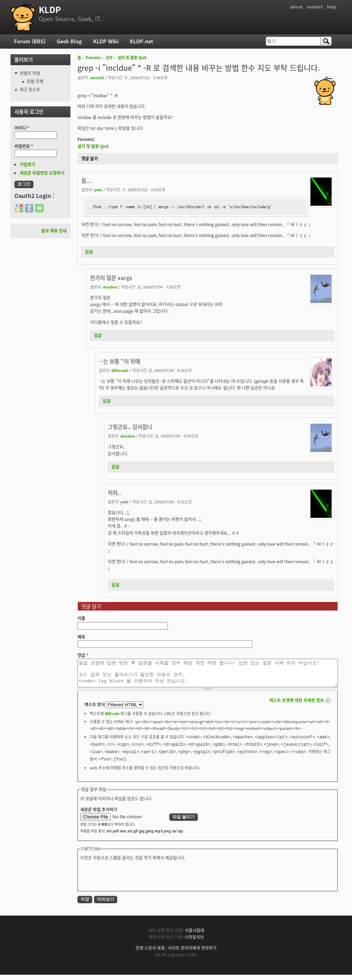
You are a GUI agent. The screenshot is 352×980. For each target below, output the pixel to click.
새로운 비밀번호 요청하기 (42, 173)
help (332, 7)
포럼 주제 (35, 81)
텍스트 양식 (95, 710)
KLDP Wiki (106, 41)
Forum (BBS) (30, 41)
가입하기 (27, 165)
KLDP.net (142, 41)
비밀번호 (24, 146)
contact (315, 7)
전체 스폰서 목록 (150, 953)
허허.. (114, 493)
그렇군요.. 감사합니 (130, 427)
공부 (109, 58)
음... (86, 181)
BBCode (112, 719)
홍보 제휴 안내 (54, 231)
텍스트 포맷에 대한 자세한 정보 (297, 706)
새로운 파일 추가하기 (99, 815)
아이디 (22, 128)
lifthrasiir (120, 370)
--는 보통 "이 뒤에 (120, 361)
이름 (81, 618)
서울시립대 (194, 936)
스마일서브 (194, 942)
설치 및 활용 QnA (132, 58)
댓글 (83, 655)
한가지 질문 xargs (111, 278)
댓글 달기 (90, 159)
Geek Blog (69, 41)
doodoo (110, 287)
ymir (98, 190)
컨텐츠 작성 (30, 73)
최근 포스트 (30, 89)
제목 (81, 637)
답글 (89, 252)
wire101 (97, 77)
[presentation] (134, 880)
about (296, 7)
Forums (93, 58)
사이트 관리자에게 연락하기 (192, 953)
